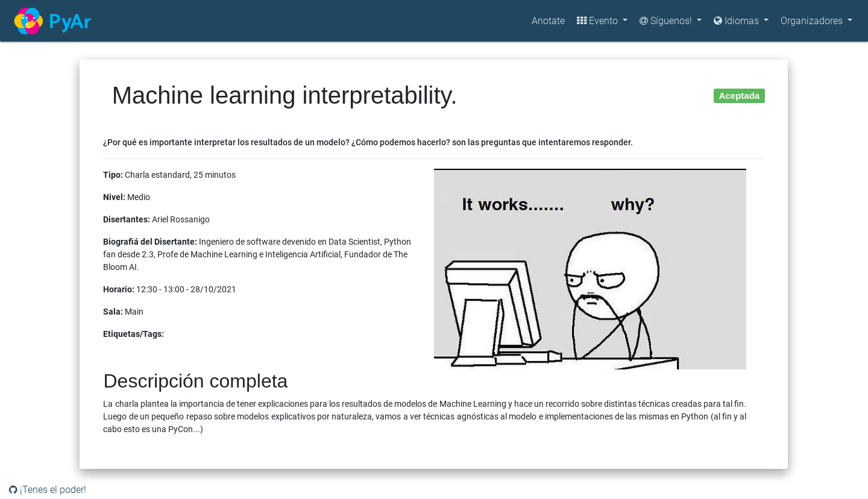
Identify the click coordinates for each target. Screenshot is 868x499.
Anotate (548, 21)
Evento (599, 21)
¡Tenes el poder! (48, 490)
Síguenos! (667, 21)
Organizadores (813, 21)
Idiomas (737, 21)
